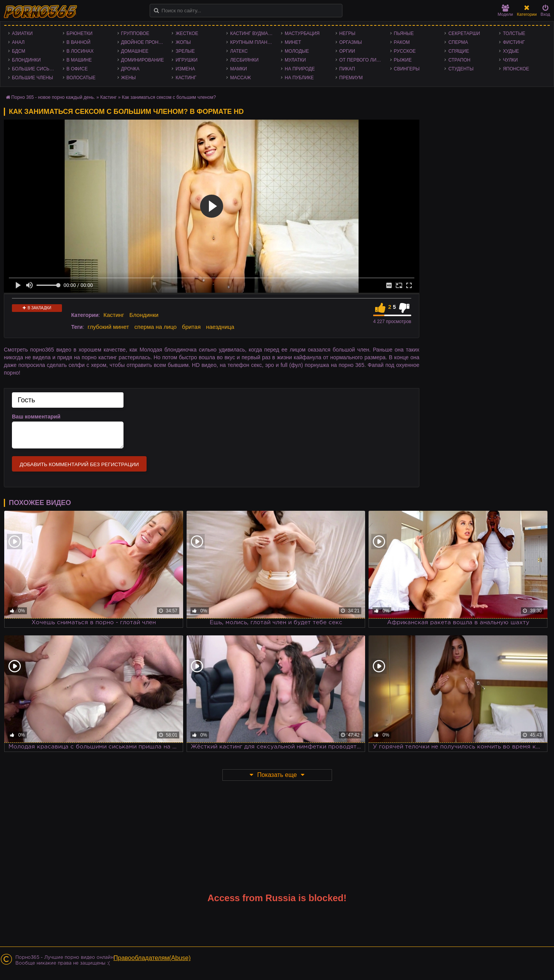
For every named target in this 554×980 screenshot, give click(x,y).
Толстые (514, 33)
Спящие (459, 51)
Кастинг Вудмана (252, 33)
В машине (79, 60)
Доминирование (143, 60)
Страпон (459, 60)
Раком (402, 42)
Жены (128, 78)
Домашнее (135, 51)
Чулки (510, 60)
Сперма (458, 42)
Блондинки (26, 60)
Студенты (461, 69)
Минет (293, 42)
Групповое (135, 33)
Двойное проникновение (145, 42)
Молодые (297, 51)
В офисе (77, 69)
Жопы (183, 42)
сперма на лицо (155, 327)
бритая (191, 327)
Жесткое (187, 33)
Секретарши (464, 33)
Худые (511, 51)
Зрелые (185, 51)
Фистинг (514, 42)
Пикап (347, 69)
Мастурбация (302, 33)
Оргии (347, 51)
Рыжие (403, 60)
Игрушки (186, 60)
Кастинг (186, 78)
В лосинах (80, 51)
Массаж (240, 78)
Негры (347, 33)
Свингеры (407, 69)
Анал (18, 42)
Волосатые (81, 78)
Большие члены (33, 78)
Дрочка (130, 69)
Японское (516, 69)
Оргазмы (351, 42)
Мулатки (295, 60)
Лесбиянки (244, 60)
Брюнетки (80, 33)
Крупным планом (252, 42)
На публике (299, 78)
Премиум (351, 78)
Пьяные (404, 33)
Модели (506, 11)
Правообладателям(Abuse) (152, 958)
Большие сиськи (34, 69)
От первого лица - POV (363, 60)
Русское (405, 51)
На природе (300, 69)
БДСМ (19, 51)
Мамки (239, 69)
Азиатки (22, 33)
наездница (220, 327)
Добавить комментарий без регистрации (79, 464)
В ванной (78, 42)
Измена (185, 69)
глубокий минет (108, 327)
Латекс (239, 51)
